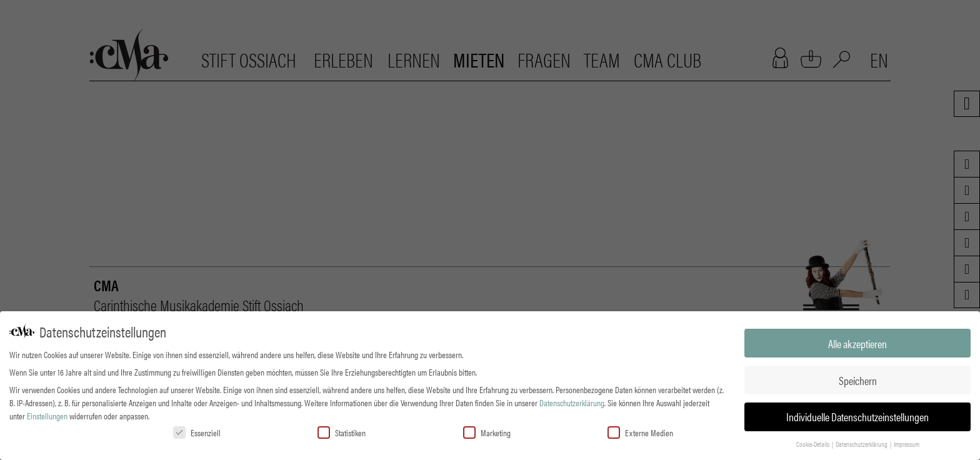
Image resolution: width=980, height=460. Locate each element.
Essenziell (197, 431)
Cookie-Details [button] (813, 443)
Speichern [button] (858, 379)
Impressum (907, 443)
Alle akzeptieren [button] (857, 342)
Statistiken (342, 431)
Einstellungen (47, 414)
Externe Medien (640, 431)
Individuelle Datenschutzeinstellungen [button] (857, 416)
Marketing (487, 431)
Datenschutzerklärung (572, 401)
